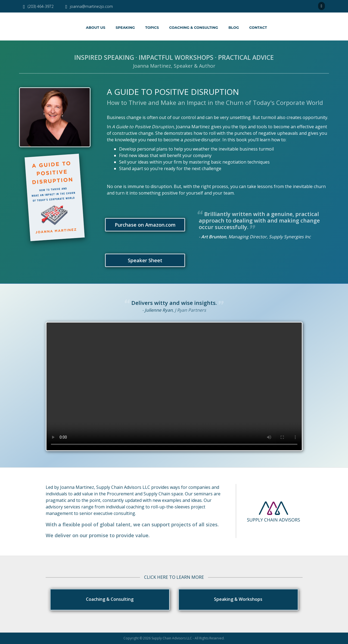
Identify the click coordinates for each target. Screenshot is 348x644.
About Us (96, 27)
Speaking (125, 27)
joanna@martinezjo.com (89, 6)
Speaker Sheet (144, 260)
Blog (234, 27)
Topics (152, 27)
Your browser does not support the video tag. (174, 386)
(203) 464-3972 (38, 6)
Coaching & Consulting (194, 27)
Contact (258, 27)
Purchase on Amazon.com (144, 225)
